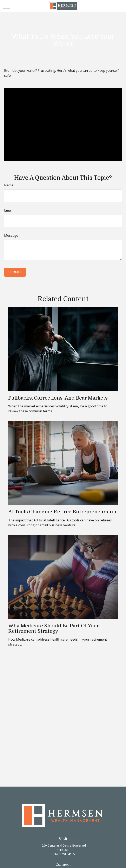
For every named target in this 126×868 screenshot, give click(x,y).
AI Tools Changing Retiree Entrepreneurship (62, 512)
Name (9, 185)
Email (8, 210)
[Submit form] (15, 272)
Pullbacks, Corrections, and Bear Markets (58, 398)
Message (11, 235)
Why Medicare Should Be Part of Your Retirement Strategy (54, 628)
